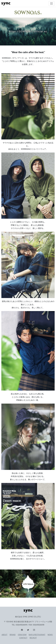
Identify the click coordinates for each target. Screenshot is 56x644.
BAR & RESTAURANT (37, 635)
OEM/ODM (22, 635)
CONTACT (23, 638)
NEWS (50, 635)
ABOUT (4, 635)
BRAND (13, 635)
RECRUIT (33, 638)
